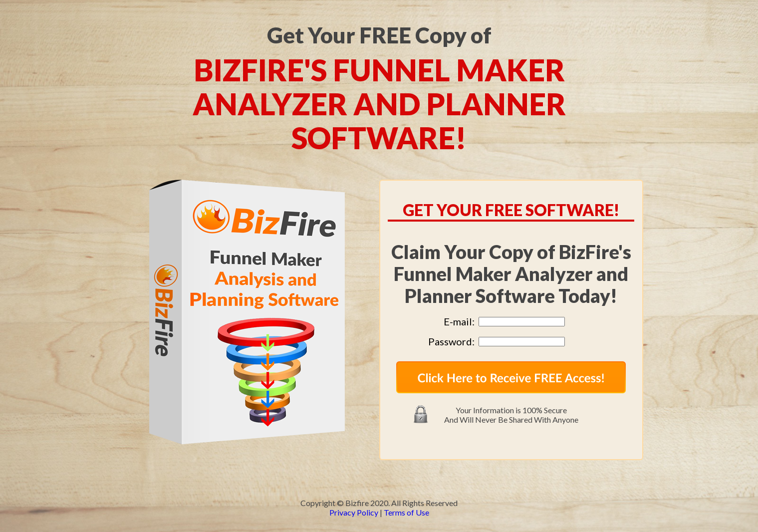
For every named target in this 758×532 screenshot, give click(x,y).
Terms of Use (406, 512)
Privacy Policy (354, 512)
